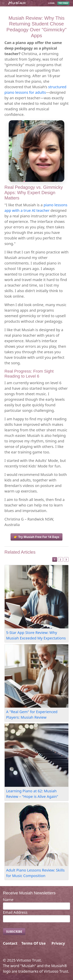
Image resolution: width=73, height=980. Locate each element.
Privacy (58, 943)
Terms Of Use (34, 943)
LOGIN (51, 3)
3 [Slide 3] (66, 559)
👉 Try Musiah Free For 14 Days (36, 537)
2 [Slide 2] (60, 559)
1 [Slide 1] (55, 559)
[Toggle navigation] (3, 3)
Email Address (15, 912)
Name (8, 900)
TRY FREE (63, 3)
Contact (10, 943)
